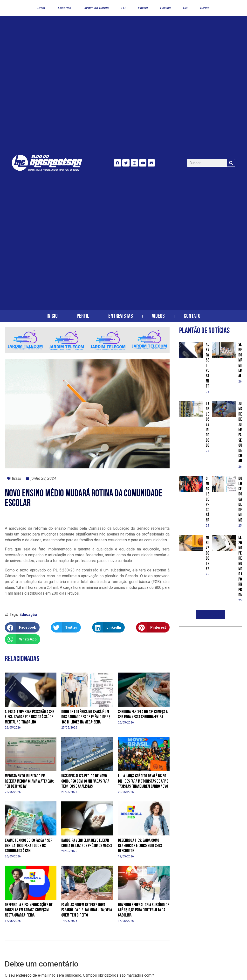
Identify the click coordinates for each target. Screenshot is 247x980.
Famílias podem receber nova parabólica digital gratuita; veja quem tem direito (87, 910)
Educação (28, 615)
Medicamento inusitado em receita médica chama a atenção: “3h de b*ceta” (29, 781)
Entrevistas (121, 316)
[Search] (231, 163)
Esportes (64, 8)
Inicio (52, 316)
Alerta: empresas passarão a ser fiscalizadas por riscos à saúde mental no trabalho (30, 717)
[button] (22, 627)
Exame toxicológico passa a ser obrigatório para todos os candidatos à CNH (29, 846)
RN (185, 8)
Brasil (41, 8)
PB (123, 8)
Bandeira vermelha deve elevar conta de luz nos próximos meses (87, 843)
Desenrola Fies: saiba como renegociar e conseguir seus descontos (140, 846)
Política (165, 8)
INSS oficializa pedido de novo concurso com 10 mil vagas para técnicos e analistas (85, 781)
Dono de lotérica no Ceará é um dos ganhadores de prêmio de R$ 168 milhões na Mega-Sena (86, 717)
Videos (158, 316)
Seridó (205, 8)
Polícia (143, 8)
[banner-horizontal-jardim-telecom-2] (87, 351)
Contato (192, 316)
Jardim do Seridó (96, 8)
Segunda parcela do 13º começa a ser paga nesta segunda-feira (143, 714)
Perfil (83, 316)
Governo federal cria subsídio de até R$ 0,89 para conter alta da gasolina (144, 910)
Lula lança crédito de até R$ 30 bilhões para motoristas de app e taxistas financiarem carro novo (143, 781)
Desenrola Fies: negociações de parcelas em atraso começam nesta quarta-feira (29, 910)
